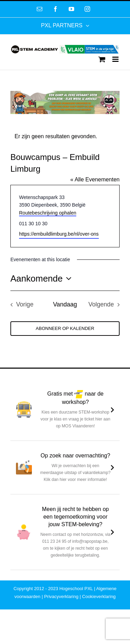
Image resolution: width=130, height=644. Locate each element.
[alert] (65, 137)
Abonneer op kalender (65, 328)
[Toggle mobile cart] (102, 59)
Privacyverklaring (61, 596)
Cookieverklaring (99, 596)
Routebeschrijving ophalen (48, 213)
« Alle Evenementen (95, 179)
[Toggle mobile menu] (116, 59)
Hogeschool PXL (76, 589)
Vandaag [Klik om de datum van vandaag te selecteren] (65, 304)
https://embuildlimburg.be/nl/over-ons (59, 234)
